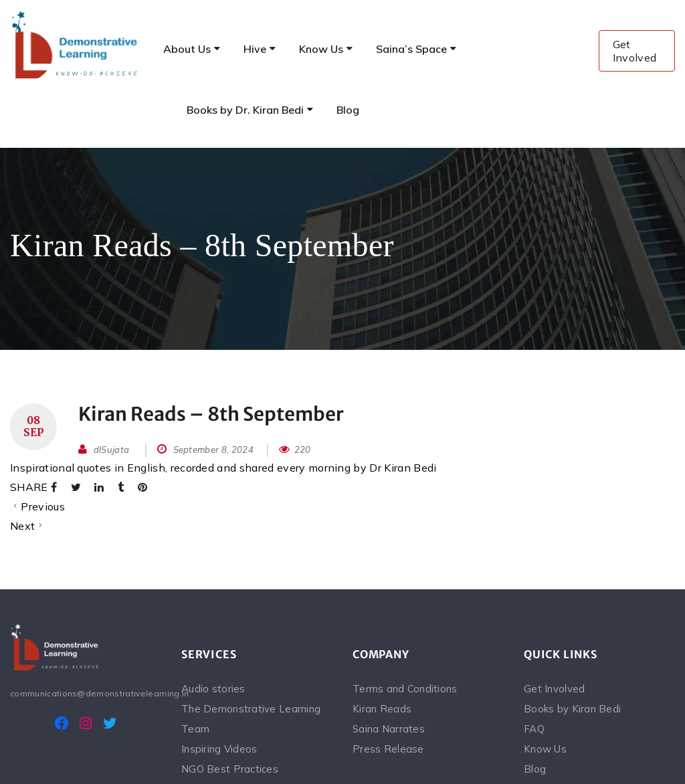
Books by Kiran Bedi (572, 709)
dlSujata (112, 450)
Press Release (388, 749)
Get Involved (635, 51)
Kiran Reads (382, 709)
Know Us (545, 749)
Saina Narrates (389, 729)
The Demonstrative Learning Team (251, 719)
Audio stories (213, 689)
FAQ (534, 729)
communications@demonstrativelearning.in (86, 693)
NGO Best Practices (230, 769)
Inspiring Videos (219, 749)
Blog (535, 769)
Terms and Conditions (405, 689)
